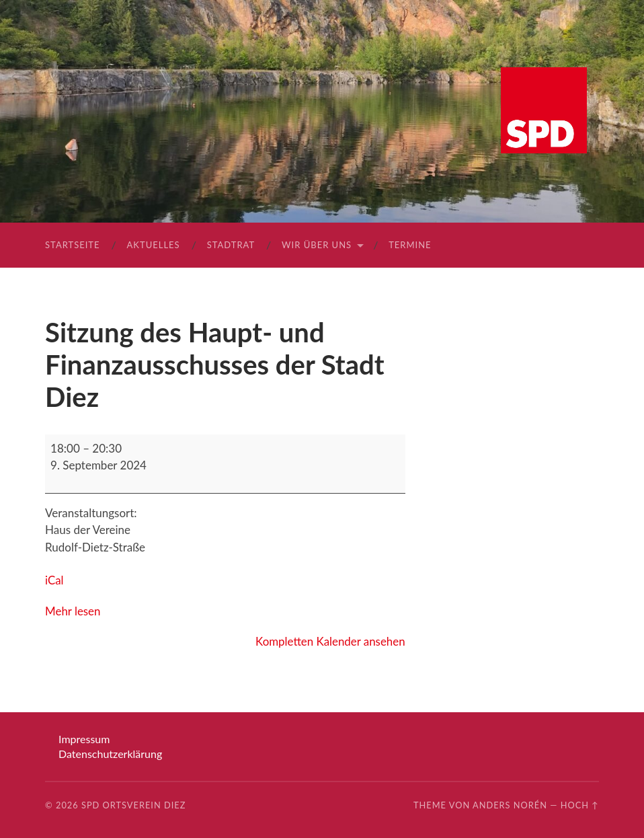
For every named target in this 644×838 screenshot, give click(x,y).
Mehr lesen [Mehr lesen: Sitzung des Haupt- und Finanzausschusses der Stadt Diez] (73, 611)
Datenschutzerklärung (110, 754)
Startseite (72, 245)
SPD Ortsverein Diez (133, 805)
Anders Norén (510, 805)
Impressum (84, 739)
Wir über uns (317, 245)
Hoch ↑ (580, 805)
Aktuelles (154, 245)
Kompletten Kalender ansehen (329, 641)
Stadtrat (231, 245)
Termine (410, 245)
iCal (54, 580)
